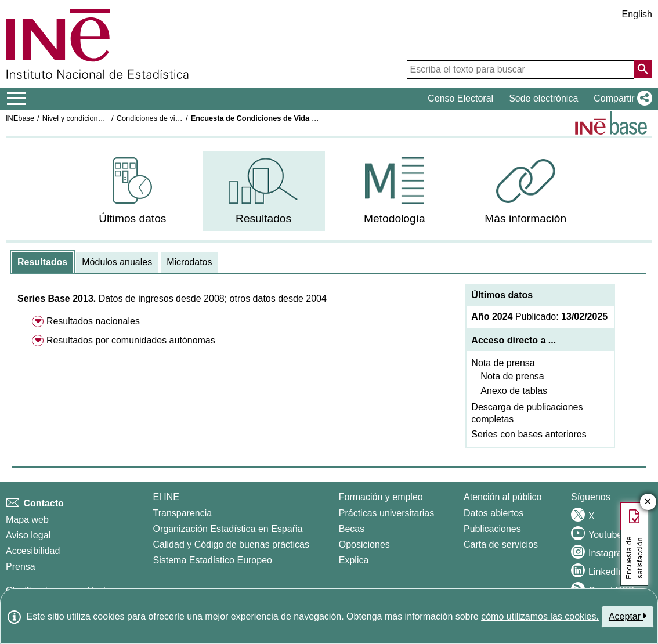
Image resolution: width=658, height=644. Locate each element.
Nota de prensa (503, 363)
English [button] (637, 14)
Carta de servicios (501, 544)
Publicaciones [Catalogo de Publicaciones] (492, 529)
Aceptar (628, 616)
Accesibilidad (33, 551)
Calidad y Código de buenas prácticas (232, 544)
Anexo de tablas (514, 391)
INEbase (20, 118)
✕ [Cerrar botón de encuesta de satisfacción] (648, 502)
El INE (166, 497)
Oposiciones (364, 544)
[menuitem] (133, 191)
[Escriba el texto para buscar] (520, 70)
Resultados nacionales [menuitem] (93, 321)
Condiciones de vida (150, 118)
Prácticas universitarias (387, 513)
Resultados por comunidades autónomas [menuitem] (131, 340)
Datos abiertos (493, 513)
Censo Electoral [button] (460, 98)
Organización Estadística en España (228, 529)
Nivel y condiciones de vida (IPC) (97, 118)
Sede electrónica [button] (543, 98)
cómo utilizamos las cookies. (540, 616)
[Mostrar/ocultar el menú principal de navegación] (17, 99)
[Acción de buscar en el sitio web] (643, 69)
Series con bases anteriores (529, 434)
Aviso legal (28, 535)
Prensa (21, 567)
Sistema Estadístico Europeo (213, 560)
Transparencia (183, 513)
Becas (352, 529)
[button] (621, 99)
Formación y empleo (381, 497)
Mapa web (27, 520)
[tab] (42, 262)
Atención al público (502, 497)
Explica (354, 560)
